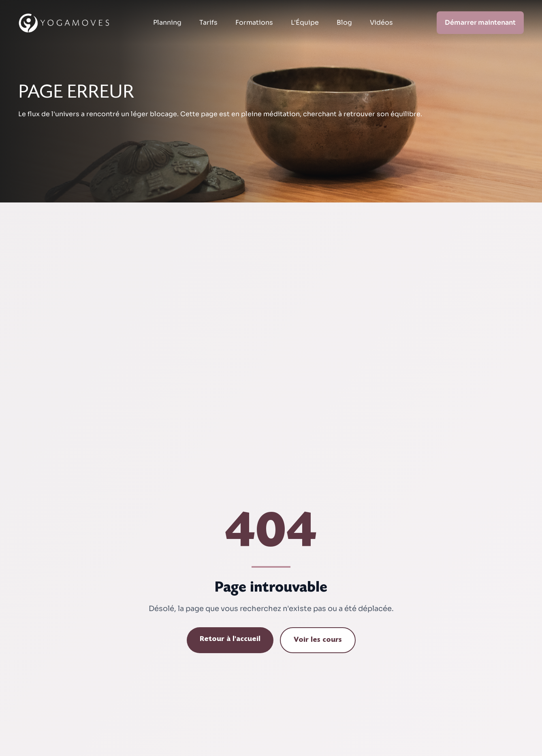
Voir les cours (318, 640)
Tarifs (208, 22)
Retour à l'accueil (230, 639)
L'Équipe (305, 22)
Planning (167, 22)
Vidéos (381, 22)
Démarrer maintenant (480, 22)
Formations (254, 22)
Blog (344, 22)
